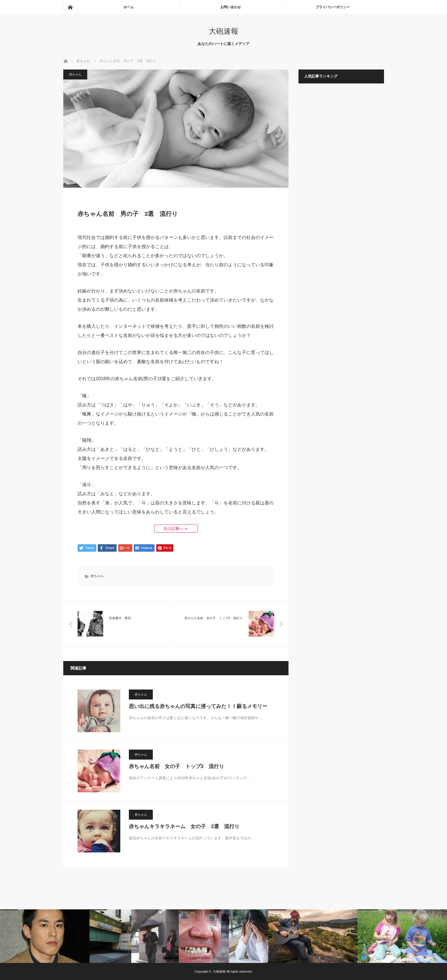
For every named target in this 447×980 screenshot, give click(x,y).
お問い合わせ (231, 7)
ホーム (129, 7)
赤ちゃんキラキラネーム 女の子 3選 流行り (184, 826)
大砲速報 (223, 31)
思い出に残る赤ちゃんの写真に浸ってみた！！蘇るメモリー (198, 706)
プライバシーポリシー (333, 7)
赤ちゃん (75, 74)
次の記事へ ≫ (176, 529)
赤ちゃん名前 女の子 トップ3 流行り (176, 766)
